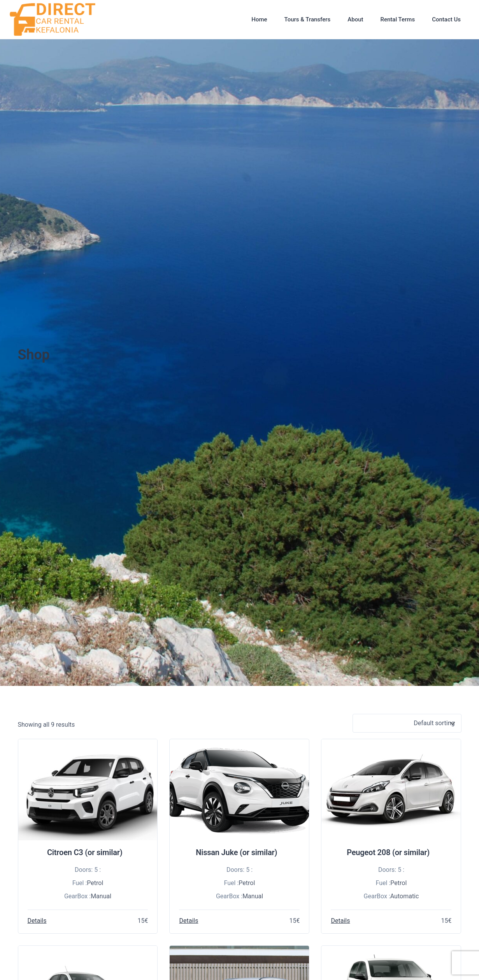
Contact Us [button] (446, 19)
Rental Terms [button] (397, 19)
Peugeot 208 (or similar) (388, 852)
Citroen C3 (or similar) (85, 852)
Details (37, 921)
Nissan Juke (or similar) (236, 852)
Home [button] (259, 19)
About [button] (355, 19)
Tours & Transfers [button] (308, 19)
